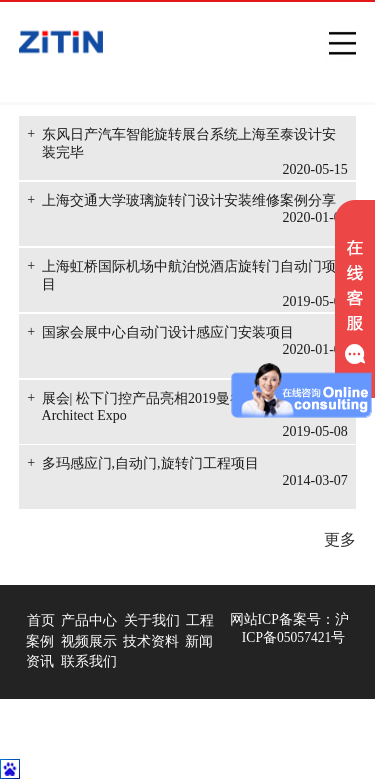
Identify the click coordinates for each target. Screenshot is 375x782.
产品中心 (89, 620)
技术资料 (151, 641)
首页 (41, 620)
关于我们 (152, 620)
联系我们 (89, 661)
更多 (340, 539)
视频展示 (89, 641)
